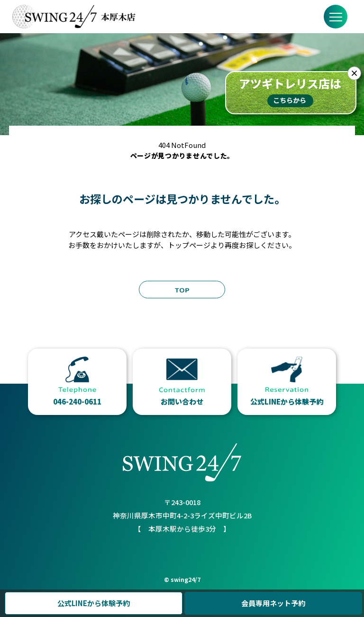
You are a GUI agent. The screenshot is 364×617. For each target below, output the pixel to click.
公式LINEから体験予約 (94, 603)
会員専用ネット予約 (273, 603)
